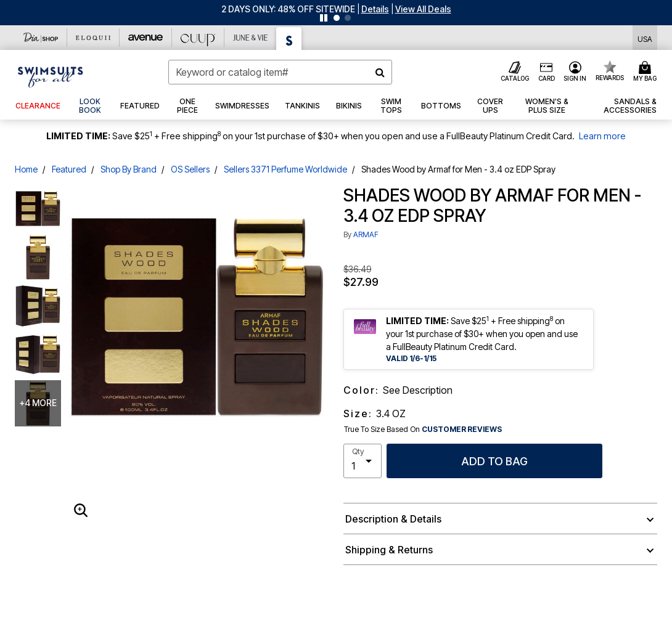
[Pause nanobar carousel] (324, 18)
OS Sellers (190, 169)
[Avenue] (146, 38)
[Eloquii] (93, 38)
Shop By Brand (129, 169)
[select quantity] (363, 461)
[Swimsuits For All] (289, 39)
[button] (375, 9)
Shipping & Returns (389, 550)
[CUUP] (198, 38)
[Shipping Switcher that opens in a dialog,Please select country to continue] (645, 38)
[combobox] (280, 72)
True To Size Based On (423, 430)
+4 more (38, 403)
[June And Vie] (251, 38)
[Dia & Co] (41, 38)
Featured (69, 169)
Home (26, 169)
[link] (91, 106)
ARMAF (366, 234)
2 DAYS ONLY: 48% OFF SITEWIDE (288, 9)
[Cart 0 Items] (647, 72)
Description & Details (393, 519)
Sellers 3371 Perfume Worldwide (285, 169)
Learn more (602, 136)
